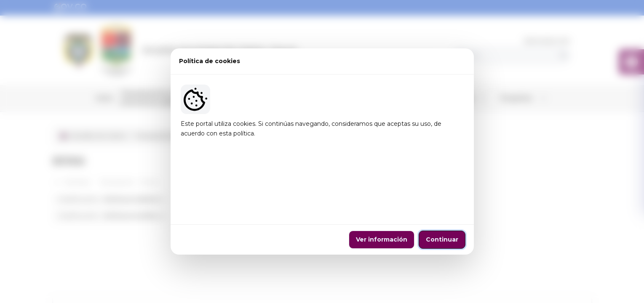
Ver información (382, 206)
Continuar (442, 206)
